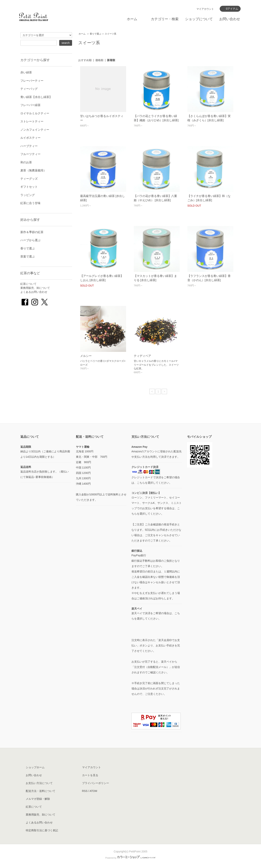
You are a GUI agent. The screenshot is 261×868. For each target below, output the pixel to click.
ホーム (132, 19)
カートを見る (90, 775)
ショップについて (199, 19)
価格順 (99, 60)
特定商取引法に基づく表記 (42, 830)
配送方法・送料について (41, 791)
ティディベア (142, 356)
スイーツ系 (111, 34)
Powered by (130, 858)
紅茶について (28, 284)
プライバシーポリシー (96, 783)
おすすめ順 (85, 60)
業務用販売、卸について (35, 288)
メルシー (86, 356)
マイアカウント (205, 9)
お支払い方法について (39, 783)
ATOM (93, 791)
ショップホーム (35, 767)
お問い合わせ (230, 19)
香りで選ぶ (96, 34)
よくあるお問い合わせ (34, 292)
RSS (85, 791)
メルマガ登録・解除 (38, 799)
